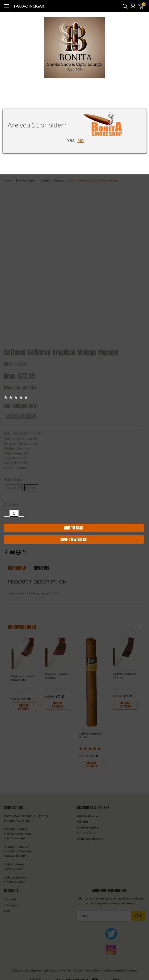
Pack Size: (15, 479)
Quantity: (12, 504)
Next (140, 627)
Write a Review (21, 416)
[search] (124, 6)
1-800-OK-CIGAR (29, 6)
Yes (71, 140)
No (81, 140)
